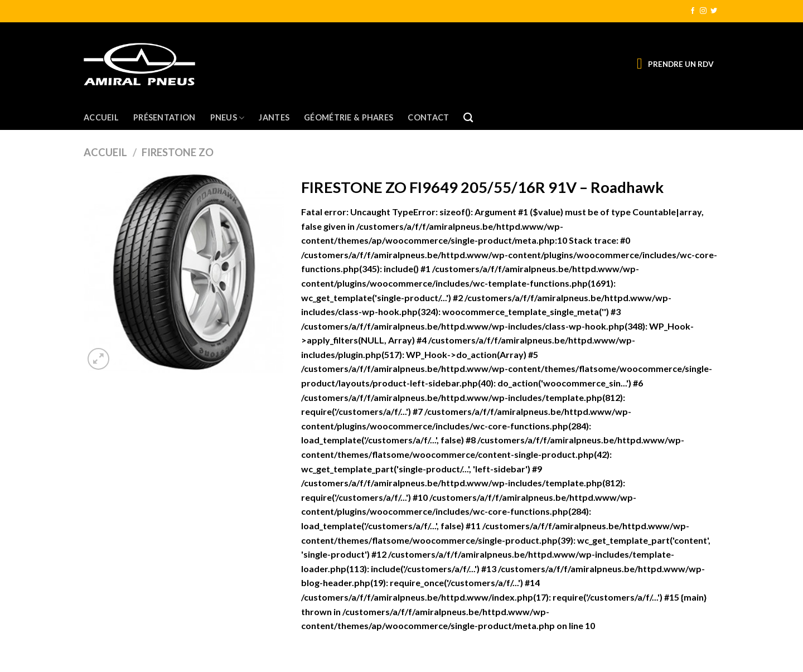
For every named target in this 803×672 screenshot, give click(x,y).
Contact (428, 117)
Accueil (101, 117)
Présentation (164, 117)
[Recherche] (468, 118)
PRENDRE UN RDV (681, 64)
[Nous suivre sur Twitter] (714, 11)
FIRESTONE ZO (178, 152)
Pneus (228, 118)
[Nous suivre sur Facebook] (693, 11)
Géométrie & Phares (349, 117)
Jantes (274, 117)
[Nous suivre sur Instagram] (703, 11)
